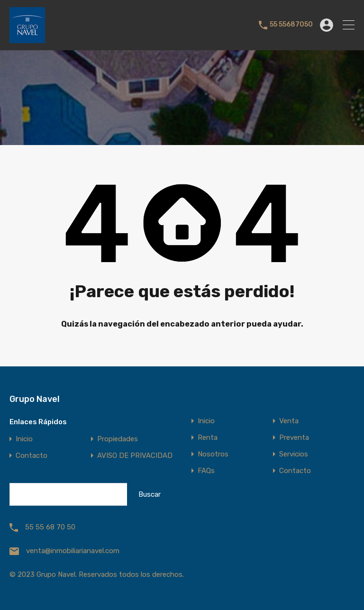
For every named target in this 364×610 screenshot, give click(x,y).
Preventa (294, 438)
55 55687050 (291, 25)
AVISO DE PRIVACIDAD (135, 456)
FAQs (206, 471)
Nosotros (213, 454)
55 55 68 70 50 (50, 527)
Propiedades (118, 439)
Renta (208, 438)
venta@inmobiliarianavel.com (73, 551)
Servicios (294, 454)
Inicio (24, 439)
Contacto (32, 456)
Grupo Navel (35, 399)
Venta (289, 421)
